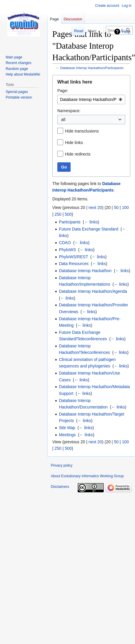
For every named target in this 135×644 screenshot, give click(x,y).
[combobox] (91, 99)
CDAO (65, 243)
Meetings (67, 435)
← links (91, 222)
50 (116, 207)
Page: (63, 91)
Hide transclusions (82, 131)
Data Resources (74, 264)
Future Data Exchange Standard (88, 229)
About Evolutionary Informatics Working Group (87, 476)
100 (125, 207)
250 (58, 214)
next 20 (95, 207)
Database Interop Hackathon (85, 271)
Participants (70, 222)
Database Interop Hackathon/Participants (92, 68)
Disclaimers (60, 487)
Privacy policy (62, 465)
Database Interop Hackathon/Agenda (93, 291)
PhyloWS (67, 250)
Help (126, 32)
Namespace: (69, 111)
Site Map (67, 428)
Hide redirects (78, 154)
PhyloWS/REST (73, 257)
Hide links (74, 143)
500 (68, 214)
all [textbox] (63, 120)
